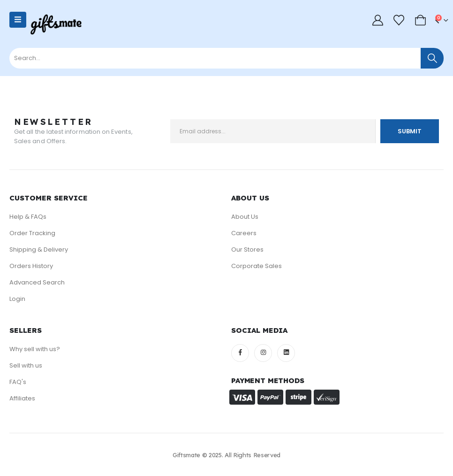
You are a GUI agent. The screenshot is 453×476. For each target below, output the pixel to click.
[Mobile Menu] (18, 20)
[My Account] (377, 20)
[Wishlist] (399, 20)
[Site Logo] (56, 25)
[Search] (432, 58)
